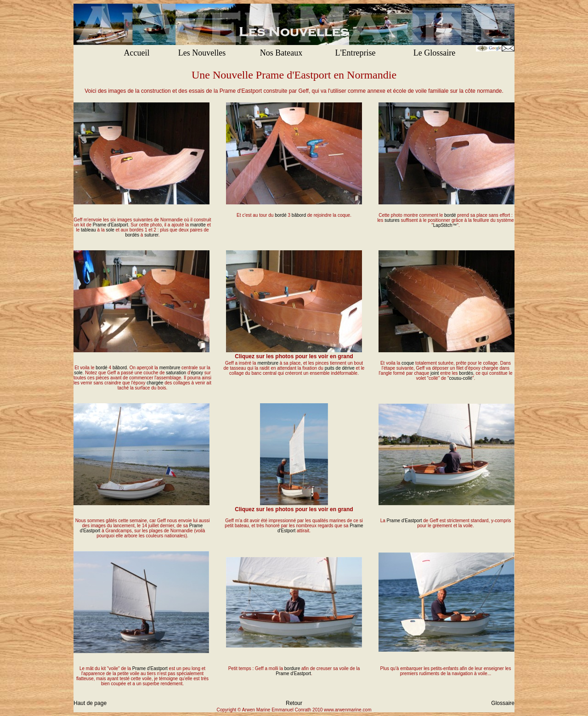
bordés (132, 235)
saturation (176, 373)
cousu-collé (461, 378)
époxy (197, 373)
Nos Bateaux (281, 53)
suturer (151, 235)
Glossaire (503, 703)
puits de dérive (340, 368)
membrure (170, 368)
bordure (292, 668)
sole (110, 230)
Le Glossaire (434, 53)
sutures (392, 220)
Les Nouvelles (202, 53)
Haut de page (90, 703)
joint (435, 373)
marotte (198, 225)
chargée (155, 383)
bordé (281, 215)
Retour (294, 703)
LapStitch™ (445, 225)
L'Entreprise (355, 53)
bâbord (299, 215)
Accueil (137, 53)
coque (408, 363)
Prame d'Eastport (110, 225)
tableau (88, 230)
